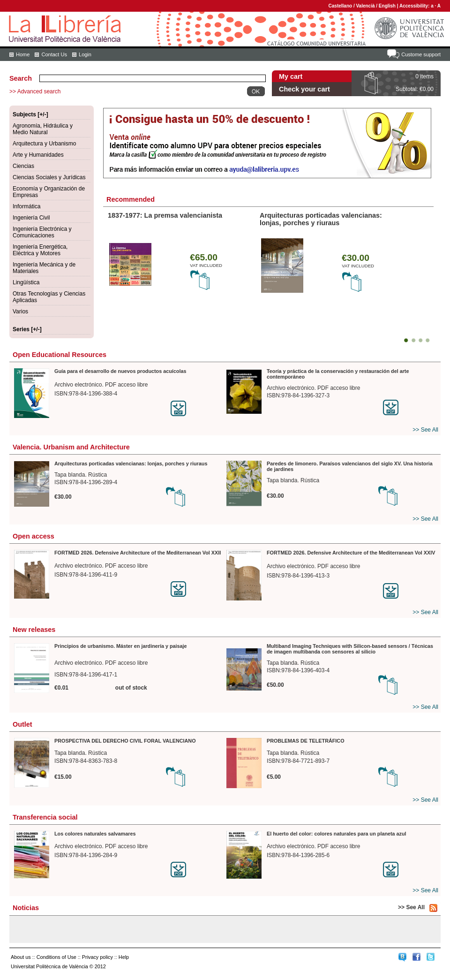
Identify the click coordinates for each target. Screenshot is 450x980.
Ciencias (23, 166)
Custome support (421, 54)
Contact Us (54, 54)
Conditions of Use (56, 957)
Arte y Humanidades (38, 155)
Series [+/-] (27, 329)
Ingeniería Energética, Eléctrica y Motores (40, 250)
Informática (26, 206)
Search (21, 78)
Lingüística (26, 282)
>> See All (425, 430)
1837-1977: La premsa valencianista (165, 215)
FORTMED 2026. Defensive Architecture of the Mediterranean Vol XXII (138, 553)
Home (23, 54)
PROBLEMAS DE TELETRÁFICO (306, 741)
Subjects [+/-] (30, 114)
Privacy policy (97, 957)
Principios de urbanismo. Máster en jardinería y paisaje (121, 646)
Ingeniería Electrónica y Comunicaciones (42, 232)
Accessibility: (415, 6)
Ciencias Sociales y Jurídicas (49, 177)
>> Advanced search (35, 91)
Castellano (341, 6)
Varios (20, 311)
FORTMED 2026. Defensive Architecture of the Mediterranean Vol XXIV (351, 553)
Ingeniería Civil (31, 218)
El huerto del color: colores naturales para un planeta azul (337, 834)
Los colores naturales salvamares (95, 834)
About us (21, 957)
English (387, 6)
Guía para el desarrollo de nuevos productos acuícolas (120, 371)
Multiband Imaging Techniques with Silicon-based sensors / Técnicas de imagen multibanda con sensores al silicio (350, 649)
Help (124, 957)
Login (85, 54)
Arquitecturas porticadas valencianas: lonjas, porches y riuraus (321, 219)
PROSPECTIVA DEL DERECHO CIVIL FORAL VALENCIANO (125, 741)
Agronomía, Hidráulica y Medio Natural (43, 129)
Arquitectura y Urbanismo (44, 144)
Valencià (365, 6)
